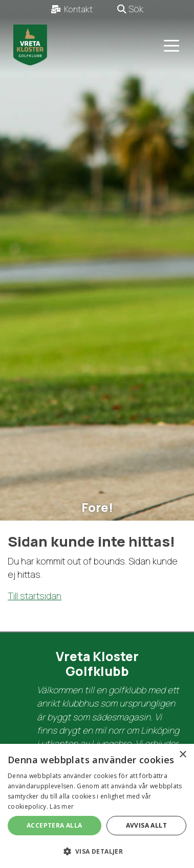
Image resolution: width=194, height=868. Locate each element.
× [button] (182, 755)
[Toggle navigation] (171, 45)
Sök (130, 9)
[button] (97, 851)
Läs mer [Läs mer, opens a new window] (62, 806)
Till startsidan (35, 596)
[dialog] (97, 806)
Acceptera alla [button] (55, 825)
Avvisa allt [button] (146, 825)
